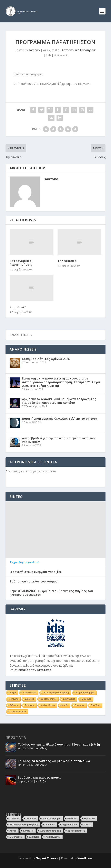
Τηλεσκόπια (67, 261)
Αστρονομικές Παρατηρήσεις (21, 263)
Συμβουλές (18, 307)
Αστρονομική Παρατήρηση (79, 50)
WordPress (85, 858)
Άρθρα (13, 693)
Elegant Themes (47, 858)
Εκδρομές (86, 699)
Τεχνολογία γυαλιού (24, 562)
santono (34, 50)
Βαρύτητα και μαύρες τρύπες (40, 777)
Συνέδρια (96, 705)
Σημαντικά (80, 705)
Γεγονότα (14, 699)
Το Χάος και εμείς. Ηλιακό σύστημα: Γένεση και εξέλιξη (59, 744)
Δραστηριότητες (49, 699)
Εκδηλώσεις (69, 699)
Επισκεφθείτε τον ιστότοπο (30, 670)
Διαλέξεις (29, 699)
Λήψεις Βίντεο (48, 705)
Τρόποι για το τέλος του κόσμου (34, 581)
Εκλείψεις (30, 705)
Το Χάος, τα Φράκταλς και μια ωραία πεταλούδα (54, 761)
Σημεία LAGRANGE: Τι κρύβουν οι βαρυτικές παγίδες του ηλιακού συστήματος (51, 593)
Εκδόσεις (14, 705)
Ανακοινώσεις (29, 693)
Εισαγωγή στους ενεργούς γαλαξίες (36, 572)
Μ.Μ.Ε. (65, 705)
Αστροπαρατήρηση (85, 693)
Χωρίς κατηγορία (18, 712)
